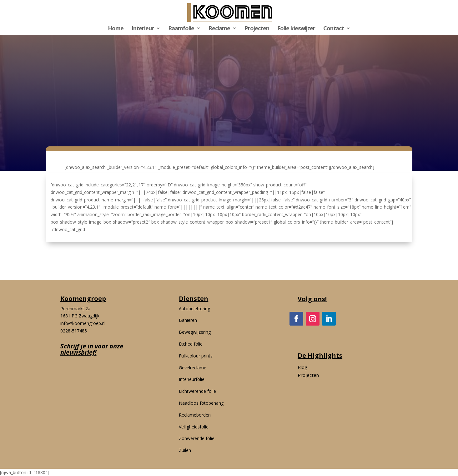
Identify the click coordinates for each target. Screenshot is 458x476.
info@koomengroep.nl (83, 323)
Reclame (219, 29)
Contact (334, 29)
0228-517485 (74, 331)
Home (116, 29)
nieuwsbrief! (78, 352)
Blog (302, 367)
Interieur (143, 29)
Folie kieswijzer (296, 29)
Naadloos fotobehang (201, 403)
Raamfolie (181, 29)
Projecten (257, 29)
